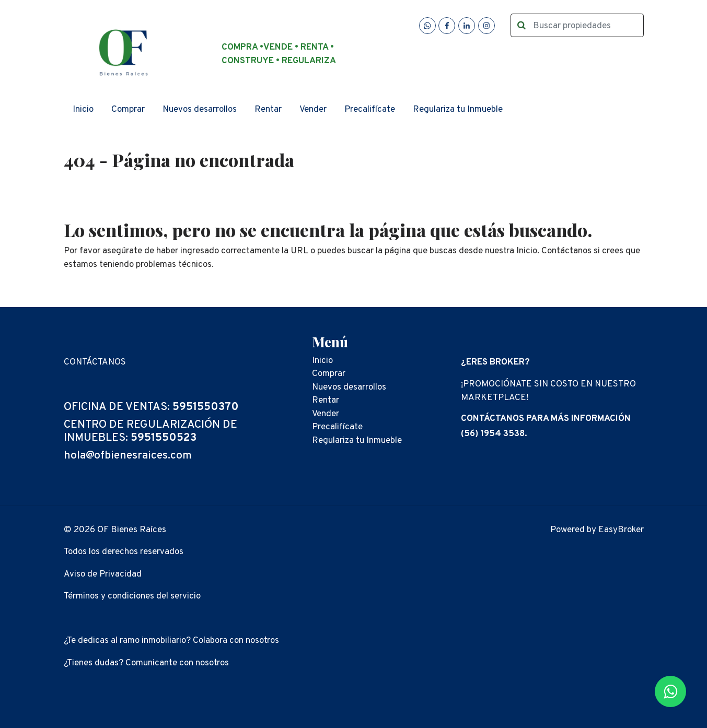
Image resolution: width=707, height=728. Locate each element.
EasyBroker (621, 530)
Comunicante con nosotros (177, 663)
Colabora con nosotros (236, 641)
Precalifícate (370, 110)
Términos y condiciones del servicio (132, 596)
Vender (313, 110)
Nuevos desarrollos (200, 110)
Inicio (83, 110)
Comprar (128, 110)
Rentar (268, 110)
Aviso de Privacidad (103, 574)
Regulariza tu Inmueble (458, 110)
